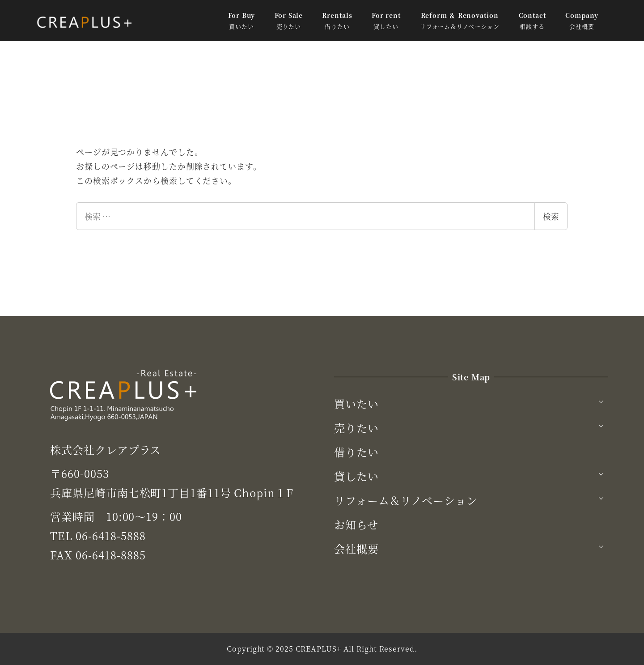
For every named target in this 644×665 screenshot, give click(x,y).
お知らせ (356, 524)
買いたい (356, 403)
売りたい (356, 428)
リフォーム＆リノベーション (406, 500)
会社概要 (356, 548)
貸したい (356, 476)
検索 (551, 216)
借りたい (356, 452)
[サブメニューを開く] (601, 401)
